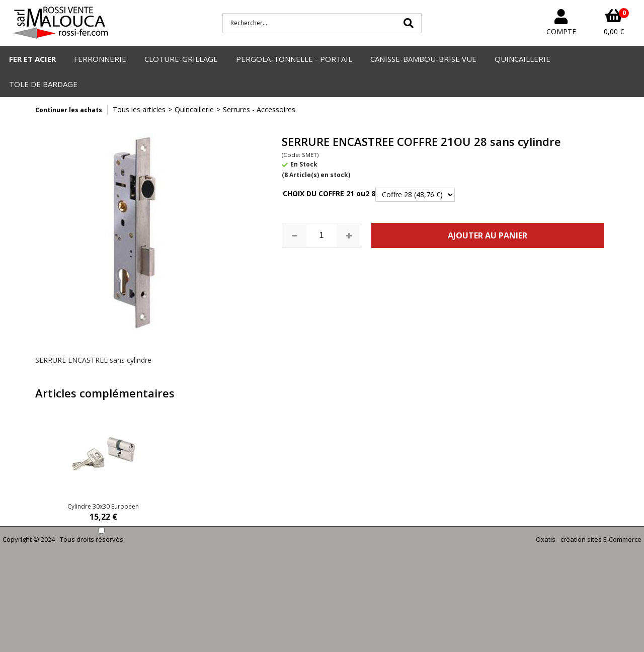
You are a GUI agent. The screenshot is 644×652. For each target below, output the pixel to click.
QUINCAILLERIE (522, 59)
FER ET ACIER (32, 59)
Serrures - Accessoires (259, 109)
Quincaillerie (194, 109)
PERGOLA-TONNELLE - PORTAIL (294, 59)
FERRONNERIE (100, 59)
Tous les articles (139, 109)
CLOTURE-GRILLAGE (181, 59)
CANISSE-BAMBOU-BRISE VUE (423, 59)
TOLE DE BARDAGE (43, 84)
